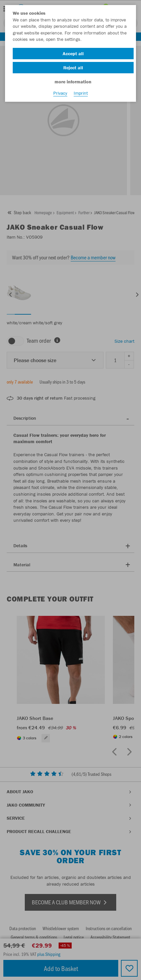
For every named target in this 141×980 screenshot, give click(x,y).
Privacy (60, 93)
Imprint (81, 93)
